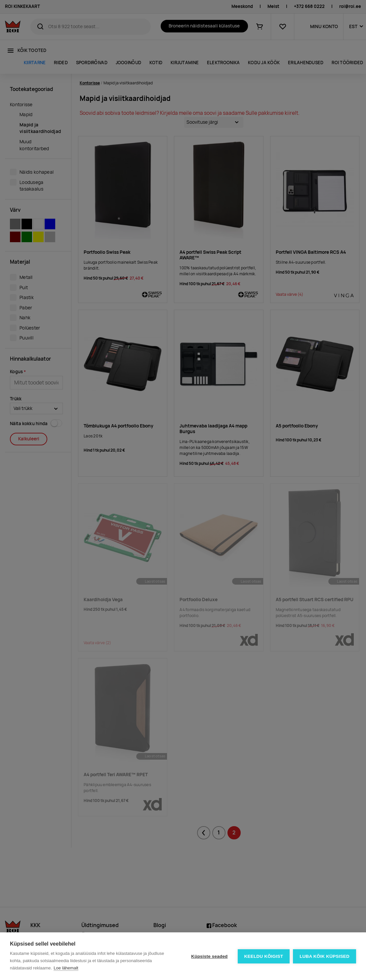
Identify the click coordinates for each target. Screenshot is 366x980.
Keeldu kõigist (264, 956)
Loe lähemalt (66, 968)
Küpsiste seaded (209, 956)
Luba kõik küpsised (325, 956)
